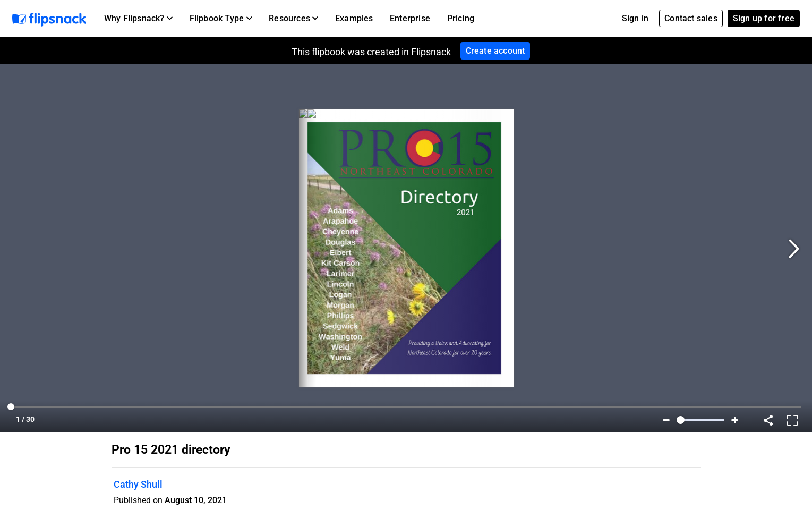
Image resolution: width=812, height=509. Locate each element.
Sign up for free (764, 18)
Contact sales (691, 18)
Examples (354, 18)
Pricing (461, 18)
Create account (495, 51)
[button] (138, 19)
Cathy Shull (138, 484)
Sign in (635, 18)
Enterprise (410, 18)
